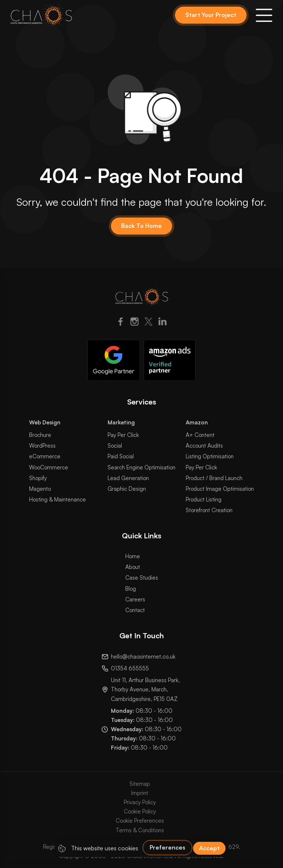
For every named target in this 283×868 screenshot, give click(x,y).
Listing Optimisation (210, 456)
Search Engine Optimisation (141, 467)
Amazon (197, 422)
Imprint (140, 793)
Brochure (40, 435)
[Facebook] (120, 323)
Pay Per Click (123, 435)
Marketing (121, 422)
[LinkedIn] (163, 323)
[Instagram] (134, 323)
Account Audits (204, 446)
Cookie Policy (140, 811)
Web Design (45, 422)
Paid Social (121, 456)
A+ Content (200, 435)
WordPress (42, 446)
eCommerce (45, 456)
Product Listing (204, 499)
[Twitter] (149, 323)
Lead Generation (128, 478)
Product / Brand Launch (214, 478)
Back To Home (141, 226)
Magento (40, 489)
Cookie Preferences (140, 821)
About (133, 567)
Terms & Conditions (140, 830)
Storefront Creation (209, 510)
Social (115, 446)
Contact (135, 610)
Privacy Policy (140, 802)
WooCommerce (49, 467)
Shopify (38, 478)
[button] (264, 15)
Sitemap (140, 784)
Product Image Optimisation (220, 489)
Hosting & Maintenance (57, 499)
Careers (135, 599)
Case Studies (142, 578)
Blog (131, 589)
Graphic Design (127, 489)
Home (133, 556)
